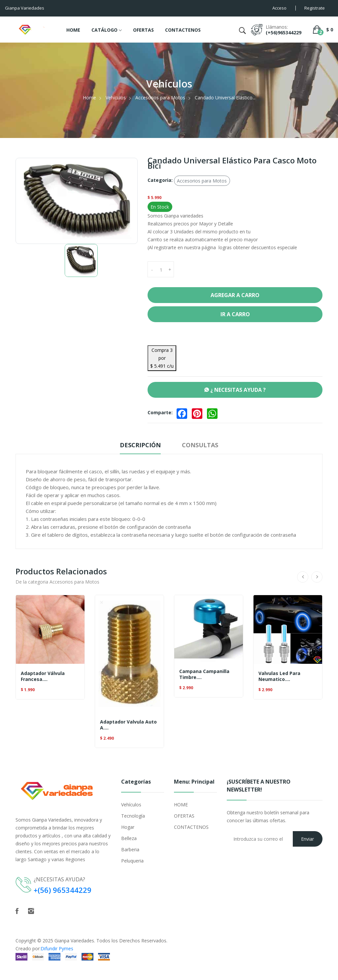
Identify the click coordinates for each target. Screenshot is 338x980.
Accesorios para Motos (160, 98)
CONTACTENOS (183, 30)
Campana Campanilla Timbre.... (204, 674)
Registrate (315, 8)
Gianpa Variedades (74, 940)
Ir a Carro (235, 314)
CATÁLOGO (107, 30)
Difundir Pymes (57, 948)
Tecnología (133, 816)
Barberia (130, 849)
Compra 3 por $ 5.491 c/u (162, 358)
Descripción (140, 445)
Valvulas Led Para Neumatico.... (279, 676)
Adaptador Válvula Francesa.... (43, 676)
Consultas (200, 445)
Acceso (279, 8)
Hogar (128, 827)
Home (89, 98)
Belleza (129, 838)
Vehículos (116, 98)
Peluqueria (132, 861)
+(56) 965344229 (63, 890)
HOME (73, 30)
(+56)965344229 (284, 33)
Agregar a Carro (235, 295)
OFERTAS (143, 30)
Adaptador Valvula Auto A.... (128, 725)
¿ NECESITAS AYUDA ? (235, 390)
